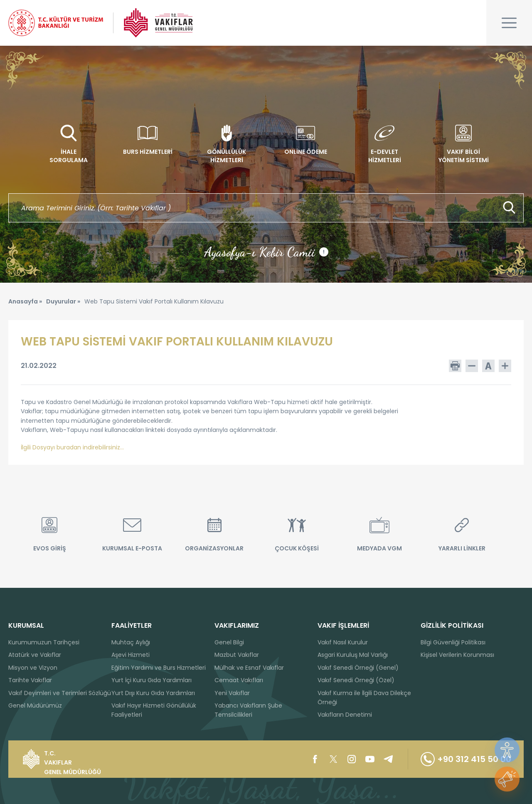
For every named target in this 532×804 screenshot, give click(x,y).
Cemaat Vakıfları (239, 680)
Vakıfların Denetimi (345, 715)
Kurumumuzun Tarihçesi (44, 642)
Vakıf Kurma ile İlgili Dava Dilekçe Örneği (364, 698)
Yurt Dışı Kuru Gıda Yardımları (153, 693)
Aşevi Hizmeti (131, 655)
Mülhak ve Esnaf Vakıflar (249, 668)
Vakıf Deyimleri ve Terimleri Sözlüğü (60, 693)
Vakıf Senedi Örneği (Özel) (356, 680)
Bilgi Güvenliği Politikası (453, 642)
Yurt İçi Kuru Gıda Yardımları (151, 680)
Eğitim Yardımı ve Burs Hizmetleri (159, 668)
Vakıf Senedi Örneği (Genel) (358, 668)
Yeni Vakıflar (232, 693)
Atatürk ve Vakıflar (35, 655)
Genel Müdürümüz (35, 705)
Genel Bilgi (229, 642)
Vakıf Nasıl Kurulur (343, 642)
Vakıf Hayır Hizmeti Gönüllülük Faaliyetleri (154, 710)
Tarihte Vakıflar (30, 680)
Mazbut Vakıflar (237, 655)
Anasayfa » (25, 301)
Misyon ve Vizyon (33, 668)
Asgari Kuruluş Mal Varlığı (353, 655)
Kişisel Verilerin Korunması (457, 655)
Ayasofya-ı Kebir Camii (266, 252)
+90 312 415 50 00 (466, 759)
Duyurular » (63, 301)
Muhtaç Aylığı (131, 642)
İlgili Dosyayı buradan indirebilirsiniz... (72, 447)
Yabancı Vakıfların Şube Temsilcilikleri (248, 710)
